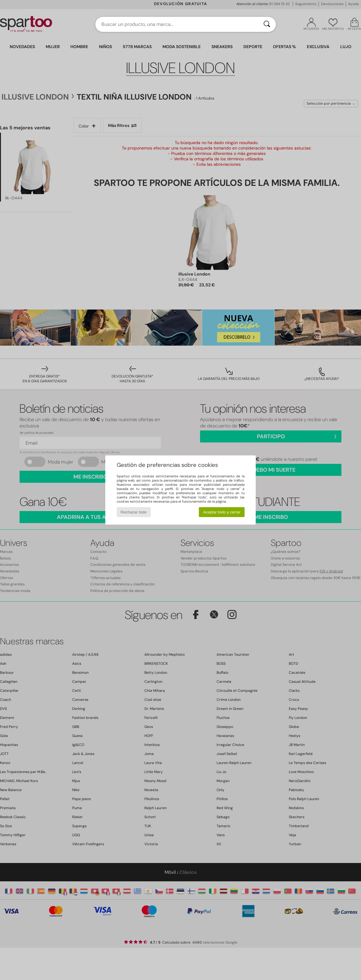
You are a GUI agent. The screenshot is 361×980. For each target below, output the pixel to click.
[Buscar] (267, 24)
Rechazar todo (134, 512)
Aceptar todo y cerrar (222, 512)
